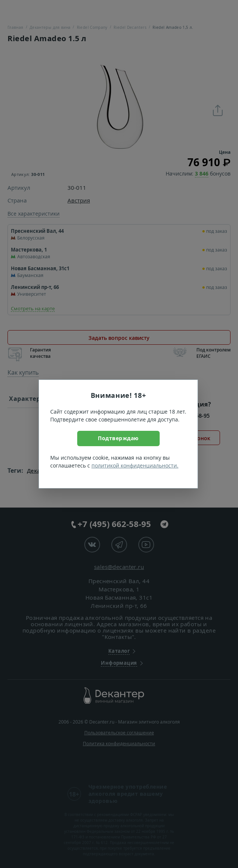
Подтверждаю (118, 438)
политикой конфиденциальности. (135, 465)
